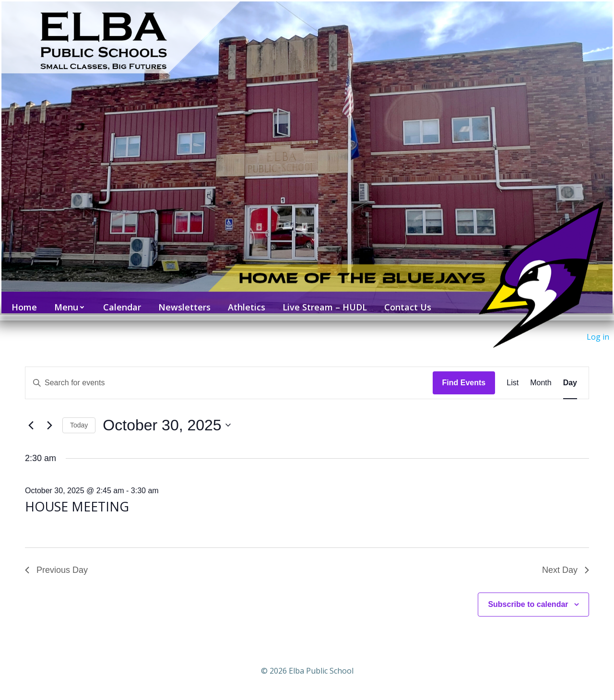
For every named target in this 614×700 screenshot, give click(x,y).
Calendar (119, 301)
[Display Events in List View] (513, 374)
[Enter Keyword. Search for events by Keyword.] (229, 374)
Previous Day (56, 561)
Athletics (244, 301)
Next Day (566, 561)
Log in (598, 337)
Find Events (464, 374)
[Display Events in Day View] (570, 374)
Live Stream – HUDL (322, 301)
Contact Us (405, 301)
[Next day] (49, 417)
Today (79, 416)
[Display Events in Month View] (541, 374)
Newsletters (182, 301)
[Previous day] (31, 417)
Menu (67, 301)
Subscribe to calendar (528, 596)
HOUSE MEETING (77, 498)
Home (21, 301)
